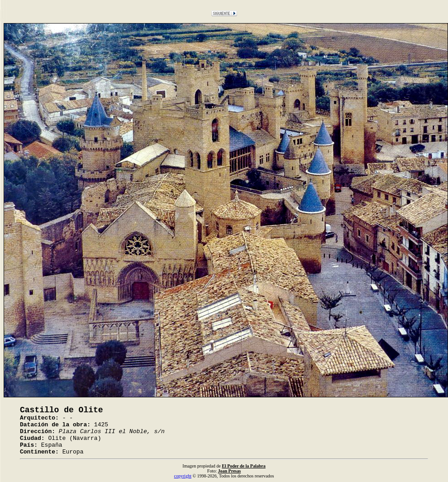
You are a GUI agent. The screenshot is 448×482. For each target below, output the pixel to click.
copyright (183, 476)
